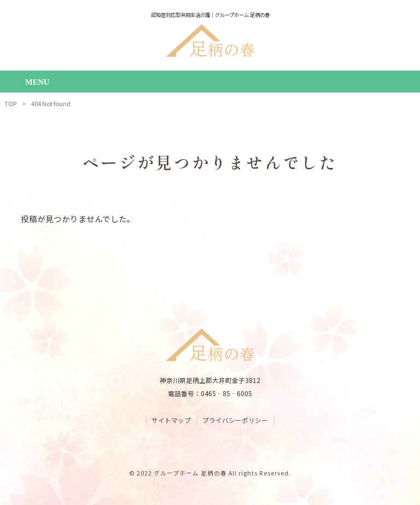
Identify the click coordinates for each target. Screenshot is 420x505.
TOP (10, 103)
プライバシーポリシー (235, 420)
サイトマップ (171, 420)
